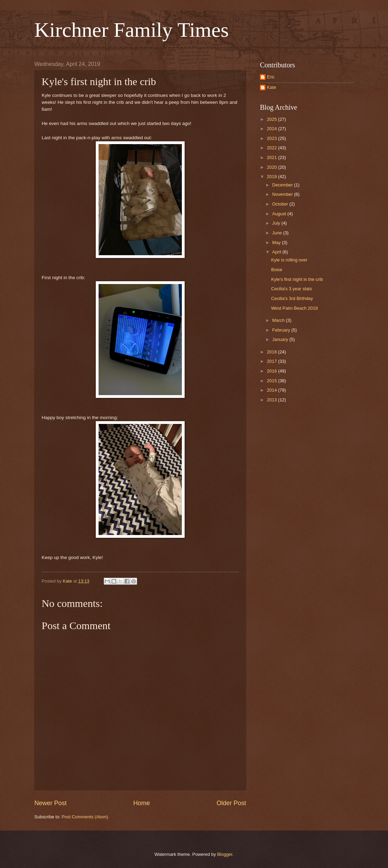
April (277, 252)
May (277, 243)
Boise (277, 270)
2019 (272, 177)
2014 (272, 390)
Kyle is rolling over (289, 260)
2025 (272, 119)
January (281, 339)
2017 (272, 361)
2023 (272, 138)
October (281, 204)
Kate (272, 87)
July (277, 223)
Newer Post (50, 803)
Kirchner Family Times (132, 30)
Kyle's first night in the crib (297, 279)
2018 (272, 352)
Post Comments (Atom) (85, 817)
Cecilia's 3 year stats (292, 289)
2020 (272, 167)
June (278, 233)
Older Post (231, 803)
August (280, 214)
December (283, 185)
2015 (272, 381)
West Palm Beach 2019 (294, 308)
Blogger (225, 854)
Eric (271, 77)
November (283, 194)
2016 (272, 371)
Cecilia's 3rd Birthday (292, 298)
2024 (272, 129)
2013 (272, 400)
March (279, 320)
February (282, 330)
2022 (272, 148)
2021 (272, 157)
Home (142, 803)
